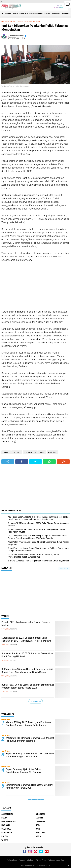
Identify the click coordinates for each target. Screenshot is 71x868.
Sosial (39, 836)
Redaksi (22, 860)
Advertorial (7, 814)
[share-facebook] (22, 462)
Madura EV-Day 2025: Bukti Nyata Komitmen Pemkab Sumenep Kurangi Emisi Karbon (28, 724)
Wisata (5, 840)
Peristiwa (24, 13)
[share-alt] (8, 462)
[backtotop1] (69, 865)
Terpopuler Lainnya (36, 799)
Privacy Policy (41, 860)
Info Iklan (30, 860)
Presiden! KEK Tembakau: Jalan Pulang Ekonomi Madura (26, 624)
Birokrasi (66, 13)
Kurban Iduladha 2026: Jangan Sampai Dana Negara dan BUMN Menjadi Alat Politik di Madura (26, 639)
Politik (47, 13)
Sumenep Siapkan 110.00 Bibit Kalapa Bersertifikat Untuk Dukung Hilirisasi (27, 655)
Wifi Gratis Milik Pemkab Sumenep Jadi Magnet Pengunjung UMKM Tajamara (30, 739)
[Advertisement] (35, 286)
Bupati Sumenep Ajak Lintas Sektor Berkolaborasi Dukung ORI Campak (23, 771)
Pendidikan (7, 833)
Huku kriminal (22, 21)
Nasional (56, 13)
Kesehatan (41, 821)
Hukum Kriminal (36, 13)
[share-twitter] (36, 462)
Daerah (8, 13)
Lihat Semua (36, 701)
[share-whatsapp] (49, 462)
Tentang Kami (12, 860)
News (15, 13)
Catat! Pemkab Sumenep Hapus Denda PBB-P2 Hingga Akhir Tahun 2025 (29, 786)
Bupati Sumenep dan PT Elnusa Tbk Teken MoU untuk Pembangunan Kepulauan (30, 755)
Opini (38, 829)
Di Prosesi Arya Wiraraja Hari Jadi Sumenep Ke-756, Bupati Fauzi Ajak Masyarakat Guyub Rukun (27, 671)
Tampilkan (64, 568)
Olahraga (6, 829)
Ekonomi (13, 21)
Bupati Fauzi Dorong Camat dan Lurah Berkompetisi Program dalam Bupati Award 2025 (28, 686)
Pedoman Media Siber (56, 860)
